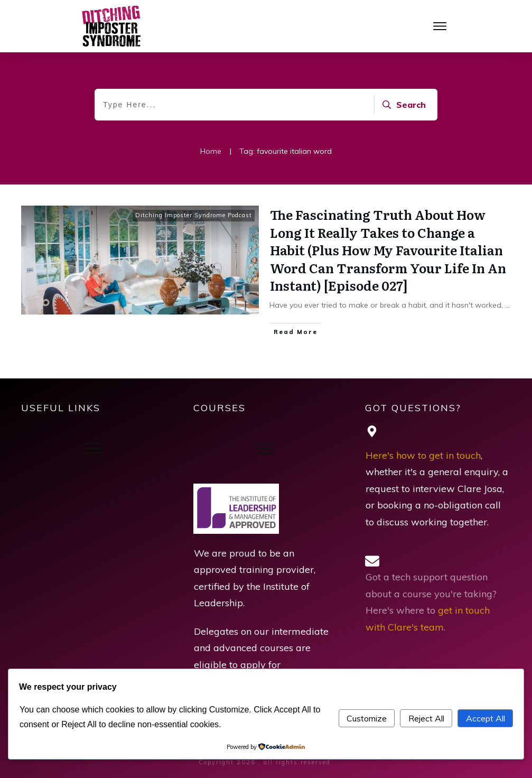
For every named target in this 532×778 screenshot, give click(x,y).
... (507, 305)
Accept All (486, 718)
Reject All (426, 718)
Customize (367, 718)
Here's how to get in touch (423, 455)
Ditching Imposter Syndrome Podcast (194, 215)
